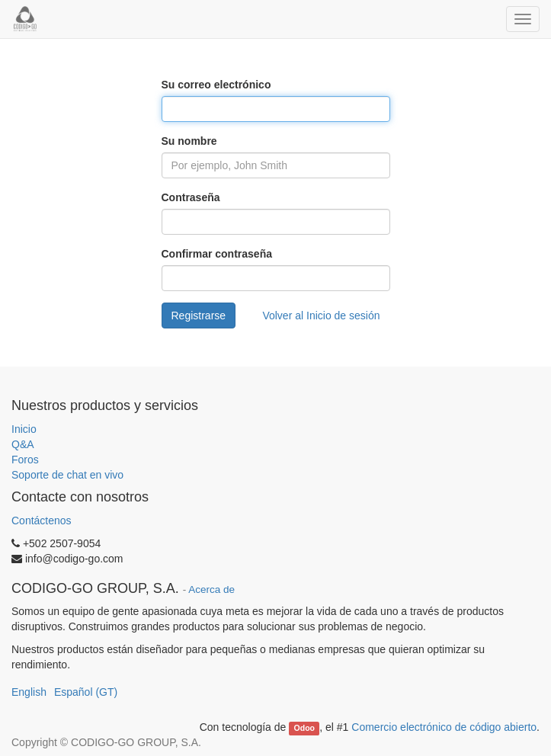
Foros (25, 460)
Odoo (304, 728)
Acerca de (211, 589)
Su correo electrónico (216, 85)
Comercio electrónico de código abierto (444, 727)
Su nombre (189, 141)
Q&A (23, 444)
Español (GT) (86, 692)
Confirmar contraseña (217, 254)
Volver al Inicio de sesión (321, 316)
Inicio (24, 429)
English (29, 692)
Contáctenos (42, 521)
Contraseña (191, 197)
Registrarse (199, 316)
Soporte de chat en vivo (67, 475)
